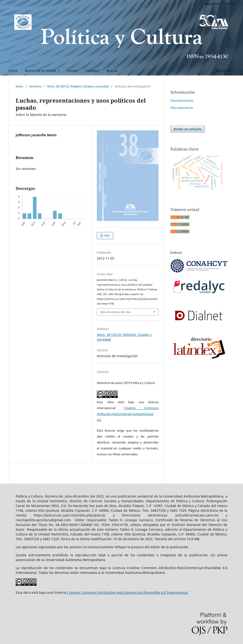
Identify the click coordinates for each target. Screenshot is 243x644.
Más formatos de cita (115, 312)
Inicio (13, 71)
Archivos (35, 86)
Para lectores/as (182, 100)
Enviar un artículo (188, 129)
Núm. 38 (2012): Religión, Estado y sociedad (78, 86)
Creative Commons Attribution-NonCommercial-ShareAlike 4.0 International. (128, 592)
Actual (72, 71)
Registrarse (212, 4)
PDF (107, 236)
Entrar (230, 4)
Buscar (112, 71)
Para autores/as (182, 108)
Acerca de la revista (41, 71)
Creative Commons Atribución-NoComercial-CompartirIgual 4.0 (128, 414)
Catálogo (92, 71)
